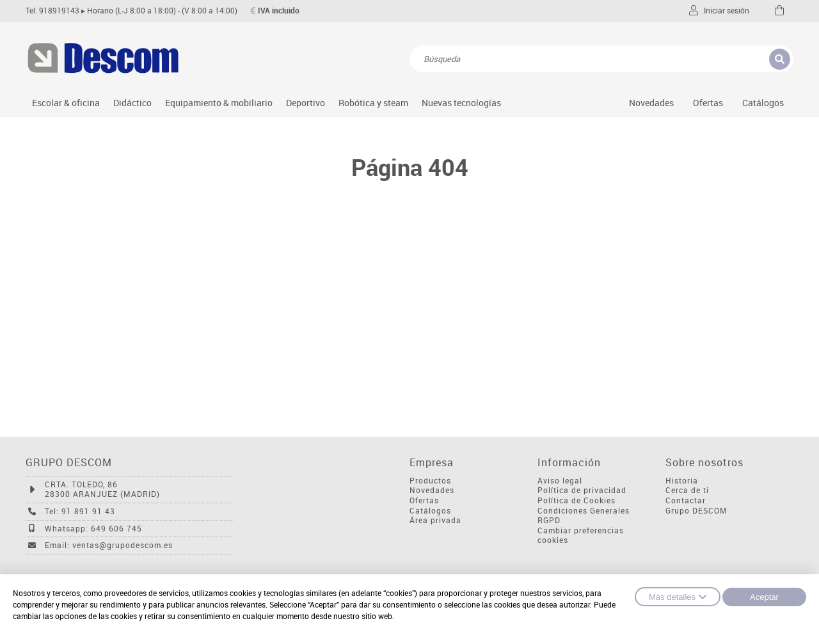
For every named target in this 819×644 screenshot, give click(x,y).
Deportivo (306, 103)
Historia (682, 481)
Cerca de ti (687, 490)
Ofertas (424, 500)
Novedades (651, 103)
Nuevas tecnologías (461, 103)
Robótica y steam (373, 103)
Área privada (435, 520)
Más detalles (678, 597)
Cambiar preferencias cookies (581, 536)
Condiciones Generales (584, 511)
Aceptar (764, 597)
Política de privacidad (582, 490)
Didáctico (132, 103)
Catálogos (763, 103)
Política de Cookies (576, 500)
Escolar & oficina (66, 103)
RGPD (549, 520)
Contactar (686, 500)
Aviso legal (560, 481)
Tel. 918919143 (52, 11)
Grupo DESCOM (696, 511)
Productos (430, 481)
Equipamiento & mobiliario (219, 103)
